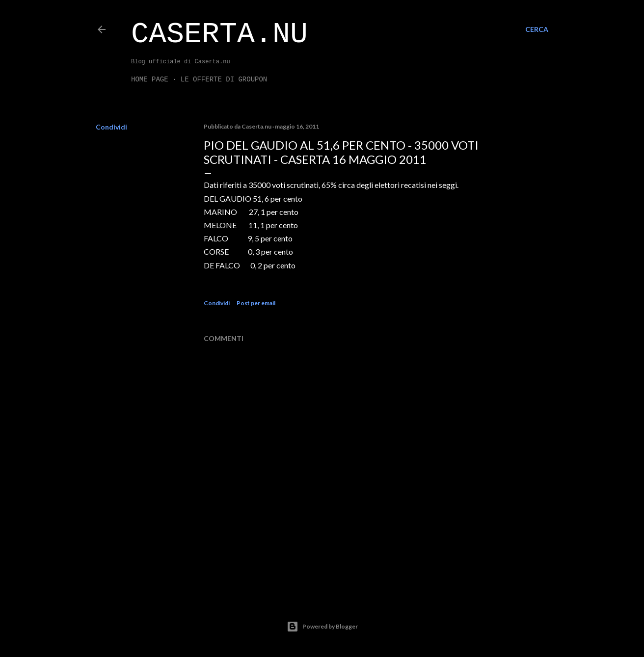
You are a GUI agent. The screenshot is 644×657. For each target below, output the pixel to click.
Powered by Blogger (322, 627)
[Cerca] (537, 29)
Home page (150, 79)
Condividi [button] (111, 127)
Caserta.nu (219, 34)
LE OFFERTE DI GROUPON (224, 79)
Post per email (256, 303)
